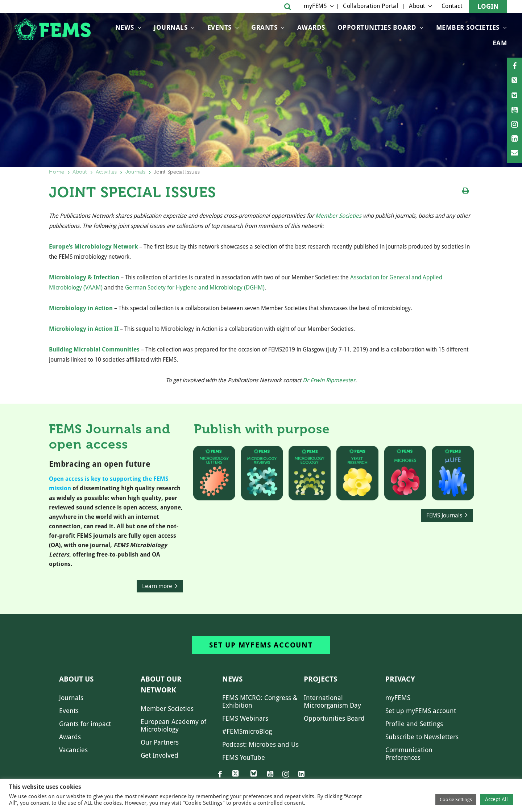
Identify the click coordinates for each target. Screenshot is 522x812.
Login (488, 6)
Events (219, 27)
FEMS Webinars (245, 718)
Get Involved (159, 755)
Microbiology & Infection (84, 277)
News (125, 27)
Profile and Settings (414, 724)
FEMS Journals (444, 515)
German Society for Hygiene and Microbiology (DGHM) (195, 288)
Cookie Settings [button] (456, 799)
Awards (311, 27)
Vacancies (73, 750)
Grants (264, 27)
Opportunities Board (334, 718)
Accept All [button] (496, 799)
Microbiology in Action (81, 308)
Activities (106, 172)
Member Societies (468, 27)
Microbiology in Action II (84, 329)
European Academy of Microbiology (173, 725)
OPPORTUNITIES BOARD (377, 27)
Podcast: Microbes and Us (260, 744)
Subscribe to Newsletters (422, 737)
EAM (500, 43)
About (417, 6)
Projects (320, 679)
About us (76, 679)
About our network (161, 684)
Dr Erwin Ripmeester (329, 380)
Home (57, 172)
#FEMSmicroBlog (247, 731)
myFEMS (315, 6)
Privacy (400, 679)
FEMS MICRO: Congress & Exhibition (260, 701)
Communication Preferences (409, 754)
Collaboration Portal (370, 6)
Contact (452, 6)
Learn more (157, 586)
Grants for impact (85, 724)
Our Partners (160, 742)
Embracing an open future (100, 464)
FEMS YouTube (244, 757)
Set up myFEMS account (261, 645)
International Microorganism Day (332, 701)
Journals (171, 27)
